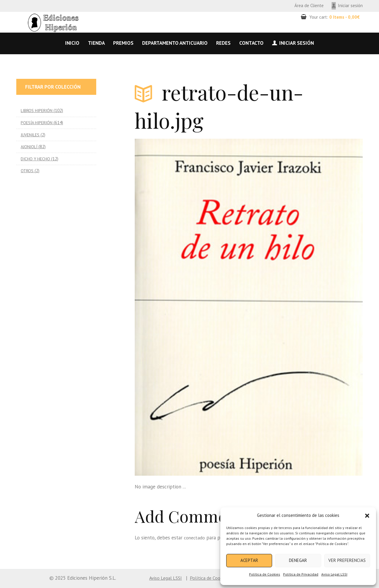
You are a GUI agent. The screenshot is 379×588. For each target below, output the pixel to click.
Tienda (96, 43)
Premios (123, 43)
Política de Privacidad (301, 574)
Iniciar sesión (350, 5)
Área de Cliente (309, 5)
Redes (223, 43)
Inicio (72, 43)
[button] (367, 516)
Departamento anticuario (175, 43)
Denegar (298, 560)
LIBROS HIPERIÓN (37, 110)
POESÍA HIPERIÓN (38, 123)
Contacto (251, 43)
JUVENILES (31, 135)
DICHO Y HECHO (36, 159)
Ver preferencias (347, 560)
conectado (195, 538)
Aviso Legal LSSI (334, 574)
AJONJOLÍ (29, 147)
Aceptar (249, 560)
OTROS (27, 171)
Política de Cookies (265, 574)
